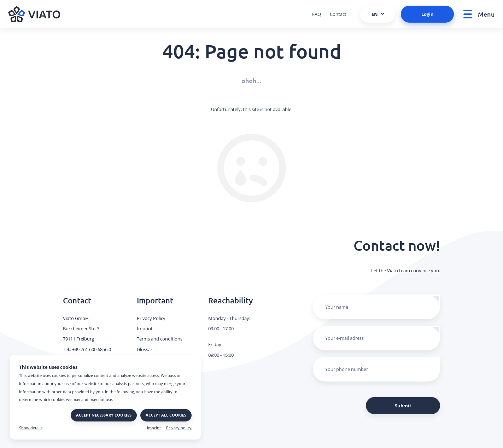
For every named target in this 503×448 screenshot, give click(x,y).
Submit (403, 406)
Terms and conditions (160, 339)
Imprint (154, 428)
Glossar (145, 349)
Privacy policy (179, 428)
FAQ (317, 14)
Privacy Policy (151, 318)
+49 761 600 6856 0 (92, 349)
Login (428, 14)
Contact (338, 14)
